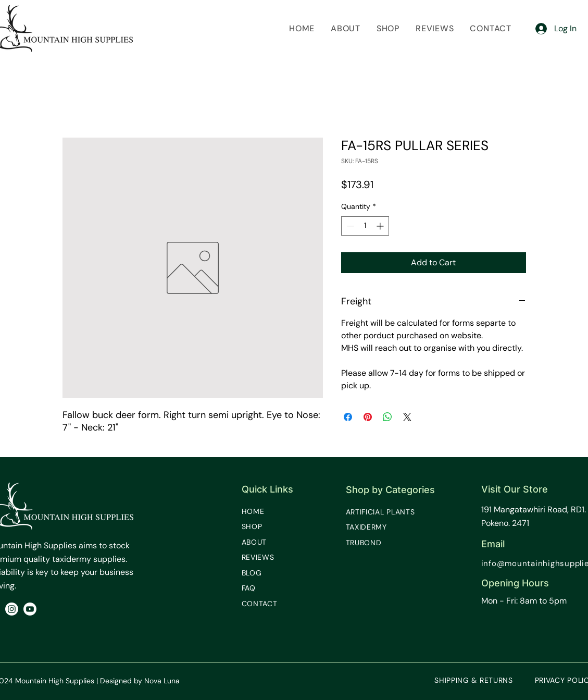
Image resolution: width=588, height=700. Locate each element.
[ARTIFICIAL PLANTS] (387, 512)
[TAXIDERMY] (374, 527)
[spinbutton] (365, 226)
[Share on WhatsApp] (387, 417)
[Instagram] (12, 609)
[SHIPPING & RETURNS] (474, 680)
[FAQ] (260, 588)
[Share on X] (407, 417)
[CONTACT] (265, 604)
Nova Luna (162, 681)
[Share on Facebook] (348, 417)
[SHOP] (260, 526)
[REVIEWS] (265, 557)
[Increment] (381, 226)
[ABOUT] (260, 542)
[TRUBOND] (372, 543)
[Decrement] (349, 226)
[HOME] (260, 511)
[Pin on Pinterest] (368, 417)
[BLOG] (260, 573)
